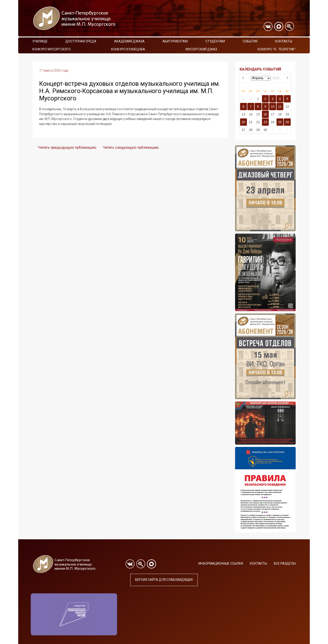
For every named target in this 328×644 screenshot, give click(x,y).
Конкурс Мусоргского (51, 49)
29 (258, 130)
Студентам (215, 41)
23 (265, 122)
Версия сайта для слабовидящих (164, 580)
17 (273, 114)
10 (273, 107)
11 (280, 107)
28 (251, 130)
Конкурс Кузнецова (128, 49)
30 (243, 99)
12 (287, 107)
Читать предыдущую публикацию (67, 147)
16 (265, 114)
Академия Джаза (129, 41)
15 (258, 114)
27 (243, 130)
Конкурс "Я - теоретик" (277, 49)
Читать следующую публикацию (131, 147)
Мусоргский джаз (201, 49)
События (250, 41)
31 (251, 99)
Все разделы (285, 563)
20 (243, 122)
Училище (40, 41)
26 (287, 122)
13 (243, 114)
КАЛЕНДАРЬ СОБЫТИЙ (260, 69)
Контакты (284, 41)
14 (251, 114)
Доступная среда (81, 41)
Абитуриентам (175, 41)
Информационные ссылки (221, 563)
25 (280, 122)
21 (251, 122)
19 (287, 114)
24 (273, 122)
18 (280, 114)
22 (258, 122)
